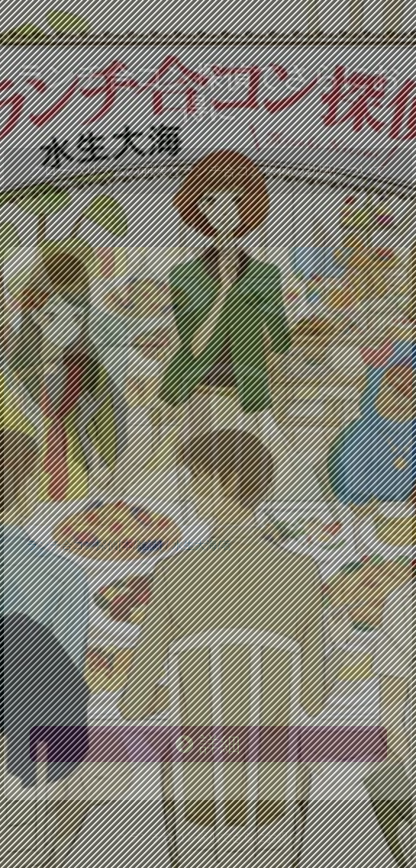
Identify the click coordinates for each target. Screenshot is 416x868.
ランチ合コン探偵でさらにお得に (208, 93)
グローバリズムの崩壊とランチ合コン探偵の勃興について (208, 171)
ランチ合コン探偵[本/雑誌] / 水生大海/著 (129, 545)
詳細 (208, 744)
